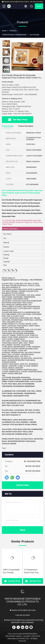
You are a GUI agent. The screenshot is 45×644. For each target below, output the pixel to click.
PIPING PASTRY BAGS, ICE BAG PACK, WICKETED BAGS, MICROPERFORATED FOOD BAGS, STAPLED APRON (22, 441)
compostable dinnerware (31, 379)
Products (13, 31)
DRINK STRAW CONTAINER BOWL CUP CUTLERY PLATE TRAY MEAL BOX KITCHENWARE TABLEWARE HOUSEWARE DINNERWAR (22, 384)
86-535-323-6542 (36, 2)
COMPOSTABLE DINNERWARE (14, 35)
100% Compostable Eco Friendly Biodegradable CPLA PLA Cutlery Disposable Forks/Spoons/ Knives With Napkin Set (12, 571)
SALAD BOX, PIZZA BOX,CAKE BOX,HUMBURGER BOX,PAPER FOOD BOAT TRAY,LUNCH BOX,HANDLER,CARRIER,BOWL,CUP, (22, 432)
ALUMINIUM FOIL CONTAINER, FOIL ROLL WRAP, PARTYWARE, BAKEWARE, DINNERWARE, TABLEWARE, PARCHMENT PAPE (22, 393)
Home (4, 31)
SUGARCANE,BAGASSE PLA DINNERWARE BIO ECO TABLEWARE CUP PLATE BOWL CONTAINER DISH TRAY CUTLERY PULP (22, 403)
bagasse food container (11, 379)
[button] (7, 72)
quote (39, 6)
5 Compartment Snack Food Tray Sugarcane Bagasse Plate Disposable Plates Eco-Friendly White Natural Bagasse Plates (33, 571)
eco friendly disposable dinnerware (16, 377)
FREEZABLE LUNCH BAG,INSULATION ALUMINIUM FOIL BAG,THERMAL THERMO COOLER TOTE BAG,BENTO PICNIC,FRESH (19, 422)
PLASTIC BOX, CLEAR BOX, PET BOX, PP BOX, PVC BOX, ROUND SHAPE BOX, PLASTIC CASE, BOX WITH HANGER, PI (21, 413)
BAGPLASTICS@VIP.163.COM (15, 2)
